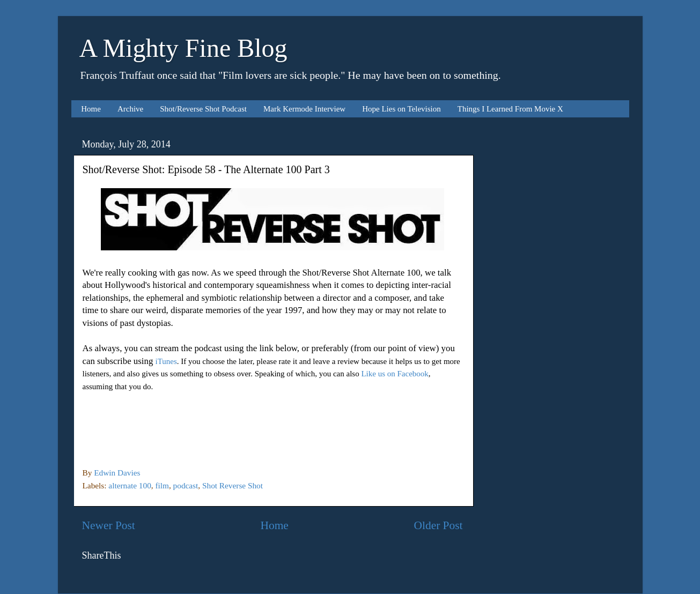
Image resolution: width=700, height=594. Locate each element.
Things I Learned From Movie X (510, 109)
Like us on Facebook (395, 374)
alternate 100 (130, 485)
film (162, 485)
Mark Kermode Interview (304, 109)
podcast (186, 485)
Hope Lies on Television (401, 109)
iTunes (166, 361)
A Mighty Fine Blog (183, 48)
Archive (130, 109)
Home (91, 109)
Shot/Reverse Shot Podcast (203, 109)
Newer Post (109, 525)
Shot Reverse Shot (233, 485)
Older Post (439, 525)
